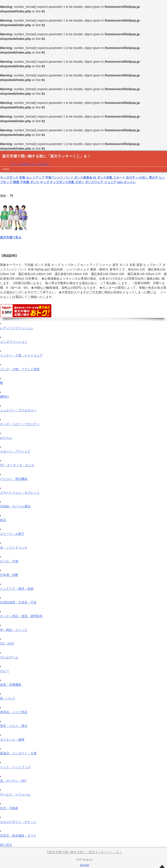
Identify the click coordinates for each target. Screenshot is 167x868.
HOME (6, 169)
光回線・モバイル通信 (15, 506)
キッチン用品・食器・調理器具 (21, 616)
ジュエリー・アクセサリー (18, 410)
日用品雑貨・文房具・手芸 (18, 602)
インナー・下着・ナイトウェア (21, 355)
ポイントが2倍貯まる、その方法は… (31, 164)
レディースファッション (17, 328)
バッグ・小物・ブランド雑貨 (20, 369)
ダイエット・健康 (12, 740)
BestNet (85, 865)
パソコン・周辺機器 (14, 479)
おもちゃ (6, 438)
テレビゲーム (9, 657)
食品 (3, 520)
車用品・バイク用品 (14, 712)
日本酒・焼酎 (9, 575)
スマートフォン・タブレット (20, 493)
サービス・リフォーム (15, 794)
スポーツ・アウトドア (15, 451)
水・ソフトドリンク (14, 547)
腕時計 (5, 397)
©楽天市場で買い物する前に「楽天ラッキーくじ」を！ (85, 852)
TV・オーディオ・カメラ (17, 465)
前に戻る (6, 845)
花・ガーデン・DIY (13, 781)
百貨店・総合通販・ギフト (18, 836)
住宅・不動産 (9, 808)
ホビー (5, 671)
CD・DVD (7, 643)
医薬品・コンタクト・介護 (18, 753)
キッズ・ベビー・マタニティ (20, 424)
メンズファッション (14, 342)
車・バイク (8, 698)
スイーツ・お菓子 (12, 534)
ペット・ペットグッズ (15, 767)
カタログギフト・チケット (18, 822)
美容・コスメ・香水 (14, 726)
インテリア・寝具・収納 (17, 589)
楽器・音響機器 (11, 685)
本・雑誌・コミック (14, 630)
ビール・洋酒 (9, 561)
